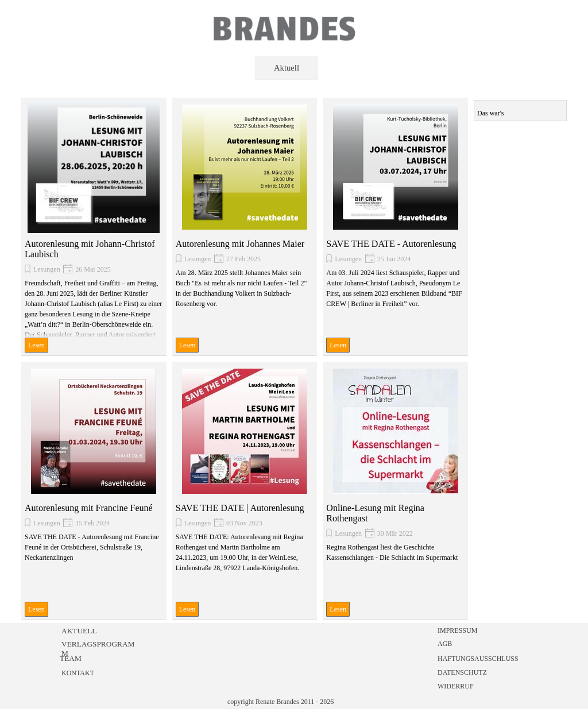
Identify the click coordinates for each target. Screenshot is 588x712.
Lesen (36, 345)
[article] (94, 227)
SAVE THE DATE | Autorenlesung (240, 508)
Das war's (490, 113)
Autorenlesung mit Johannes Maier (240, 244)
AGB (445, 644)
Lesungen (47, 269)
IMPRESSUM (457, 630)
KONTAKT (78, 673)
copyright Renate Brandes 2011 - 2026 (281, 702)
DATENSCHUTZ (462, 672)
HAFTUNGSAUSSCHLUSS (478, 659)
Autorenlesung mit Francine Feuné (89, 508)
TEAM (71, 658)
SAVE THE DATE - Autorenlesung (391, 244)
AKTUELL (79, 631)
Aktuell (287, 68)
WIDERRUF (456, 686)
